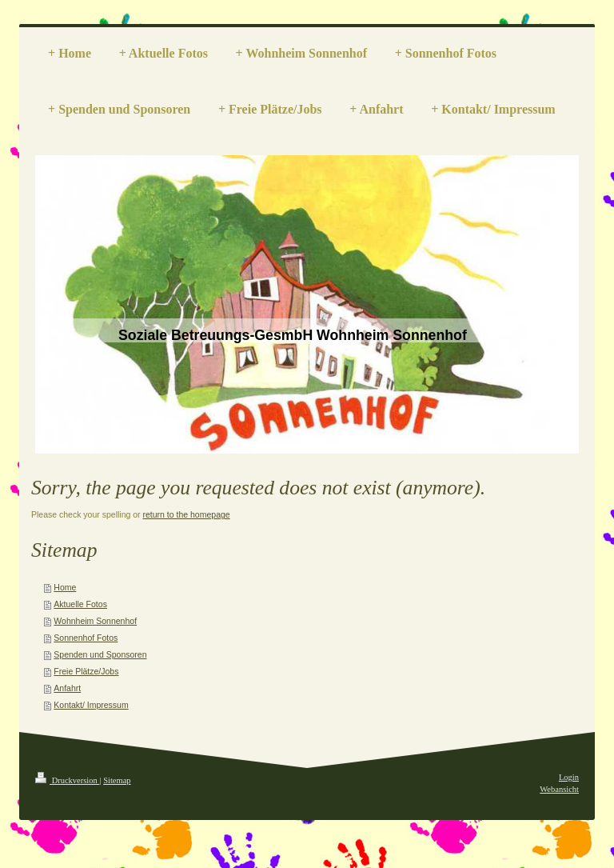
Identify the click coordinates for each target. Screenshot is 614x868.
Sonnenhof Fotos (86, 638)
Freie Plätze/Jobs (86, 671)
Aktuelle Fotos (80, 604)
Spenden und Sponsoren (100, 654)
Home (65, 587)
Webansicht (559, 789)
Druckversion (67, 780)
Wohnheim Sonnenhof (95, 621)
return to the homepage (187, 514)
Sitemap (117, 780)
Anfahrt (67, 688)
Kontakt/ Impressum (91, 705)
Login (569, 777)
